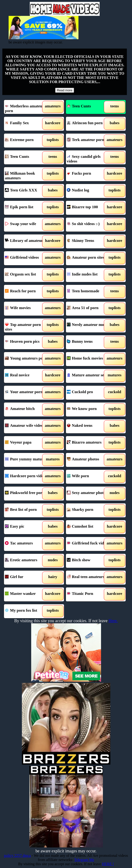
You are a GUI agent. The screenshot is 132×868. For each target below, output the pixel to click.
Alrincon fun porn (88, 124)
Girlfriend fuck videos (88, 544)
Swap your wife (26, 225)
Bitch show (88, 561)
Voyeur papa (26, 443)
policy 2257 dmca (17, 856)
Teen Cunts (79, 106)
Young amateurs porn (26, 359)
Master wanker (26, 594)
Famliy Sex (26, 124)
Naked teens (88, 426)
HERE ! (108, 864)
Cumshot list (88, 527)
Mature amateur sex (88, 376)
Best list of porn (26, 510)
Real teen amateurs (88, 578)
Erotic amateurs (26, 561)
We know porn (88, 409)
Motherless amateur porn (26, 107)
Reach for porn (26, 292)
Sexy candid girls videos (88, 157)
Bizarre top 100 (88, 208)
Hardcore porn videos (26, 477)
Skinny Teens (88, 241)
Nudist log (88, 191)
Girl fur (26, 578)
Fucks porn (88, 174)
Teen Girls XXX (26, 191)
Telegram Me (84, 860)
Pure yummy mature (26, 460)
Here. (113, 621)
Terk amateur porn (88, 141)
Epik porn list (26, 208)
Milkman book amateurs (26, 174)
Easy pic (26, 527)
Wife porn (88, 477)
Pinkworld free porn (26, 494)
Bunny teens (88, 342)
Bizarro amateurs (88, 443)
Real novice (26, 376)
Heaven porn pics (26, 342)
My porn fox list (26, 611)
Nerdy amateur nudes (88, 325)
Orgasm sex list (26, 275)
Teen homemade (88, 292)
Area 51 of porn (88, 309)
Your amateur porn (26, 393)
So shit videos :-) (88, 225)
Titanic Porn (88, 594)
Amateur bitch (26, 409)
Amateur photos (88, 460)
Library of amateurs (26, 241)
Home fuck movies (88, 359)
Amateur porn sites (88, 258)
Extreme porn (26, 141)
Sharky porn (88, 510)
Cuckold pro (88, 393)
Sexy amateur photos (88, 494)
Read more (65, 90)
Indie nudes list (88, 275)
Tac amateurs (26, 544)
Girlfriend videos (26, 258)
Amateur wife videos (26, 426)
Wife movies (26, 309)
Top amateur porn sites (26, 325)
